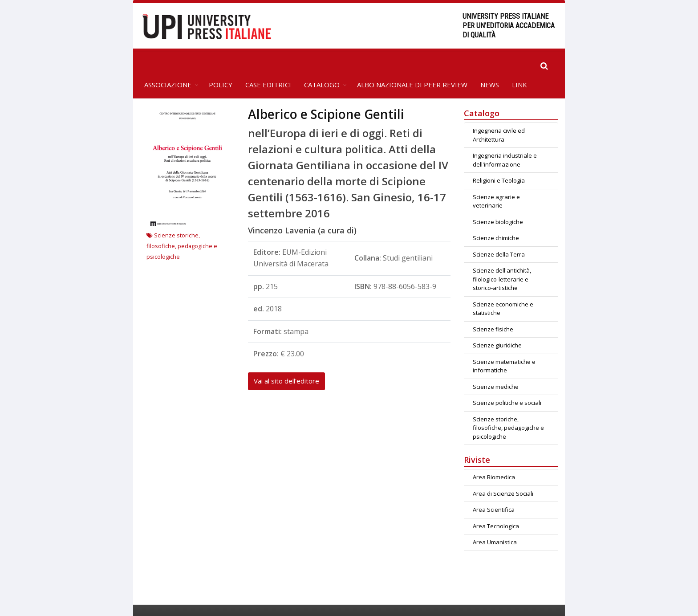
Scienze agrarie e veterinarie (496, 182)
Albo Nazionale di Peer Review (412, 65)
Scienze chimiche (496, 218)
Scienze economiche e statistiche (503, 289)
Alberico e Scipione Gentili (326, 94)
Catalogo (322, 65)
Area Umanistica (495, 522)
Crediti (514, 600)
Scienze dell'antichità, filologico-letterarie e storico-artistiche (502, 259)
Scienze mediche (496, 367)
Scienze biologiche (498, 202)
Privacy (546, 600)
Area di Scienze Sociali (503, 474)
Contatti (481, 600)
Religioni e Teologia (499, 161)
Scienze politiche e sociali (507, 383)
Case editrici (268, 65)
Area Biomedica (494, 457)
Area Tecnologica (496, 506)
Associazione (168, 65)
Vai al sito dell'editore (286, 361)
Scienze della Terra (499, 235)
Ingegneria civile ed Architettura (499, 115)
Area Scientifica (494, 490)
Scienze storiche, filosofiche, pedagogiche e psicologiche (182, 226)
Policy (221, 65)
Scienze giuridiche (497, 326)
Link (519, 65)
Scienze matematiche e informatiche (504, 347)
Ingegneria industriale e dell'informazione (505, 140)
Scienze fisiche (493, 310)
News (490, 65)
